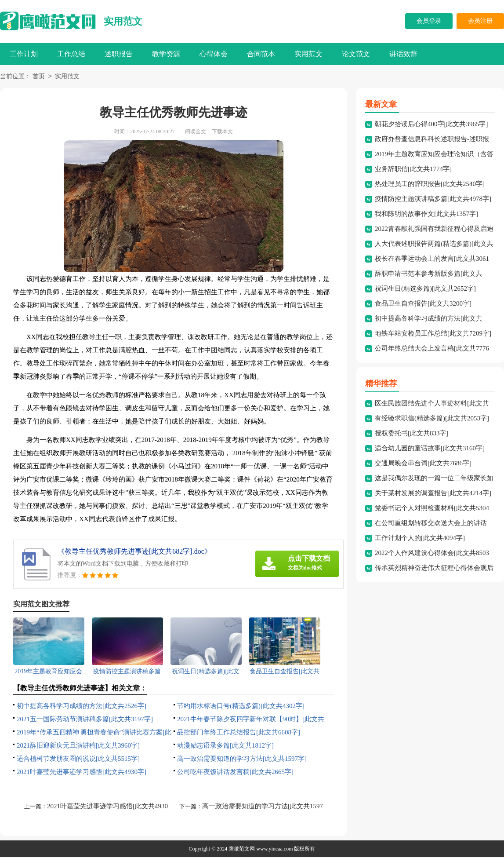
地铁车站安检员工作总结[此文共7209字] (433, 334)
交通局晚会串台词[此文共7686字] (423, 464)
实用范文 (123, 21)
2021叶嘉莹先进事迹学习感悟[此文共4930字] (82, 773)
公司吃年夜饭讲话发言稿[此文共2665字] (235, 773)
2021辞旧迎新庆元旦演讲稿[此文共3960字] (78, 746)
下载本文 (222, 132)
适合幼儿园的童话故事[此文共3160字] (430, 449)
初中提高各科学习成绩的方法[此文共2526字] (82, 707)
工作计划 (24, 54)
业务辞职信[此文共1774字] (413, 170)
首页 (39, 77)
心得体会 (214, 54)
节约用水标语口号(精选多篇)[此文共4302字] (241, 707)
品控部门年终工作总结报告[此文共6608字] (239, 733)
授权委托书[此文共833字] (412, 434)
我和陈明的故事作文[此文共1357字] (426, 215)
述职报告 (119, 54)
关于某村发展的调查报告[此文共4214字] (433, 494)
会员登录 (429, 21)
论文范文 (356, 54)
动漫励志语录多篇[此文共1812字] (225, 746)
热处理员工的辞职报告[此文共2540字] (430, 185)
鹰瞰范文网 (242, 850)
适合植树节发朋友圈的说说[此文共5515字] (78, 759)
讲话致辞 (403, 54)
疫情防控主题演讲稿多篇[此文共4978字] (433, 200)
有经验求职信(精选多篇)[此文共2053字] (432, 419)
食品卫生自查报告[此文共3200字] (423, 304)
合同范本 (261, 54)
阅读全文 (196, 132)
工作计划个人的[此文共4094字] (420, 539)
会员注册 (480, 21)
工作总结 (71, 54)
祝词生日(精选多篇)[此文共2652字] (425, 289)
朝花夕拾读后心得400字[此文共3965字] (431, 125)
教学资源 (166, 54)
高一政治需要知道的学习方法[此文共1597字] (242, 759)
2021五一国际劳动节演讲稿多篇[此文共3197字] (85, 720)
